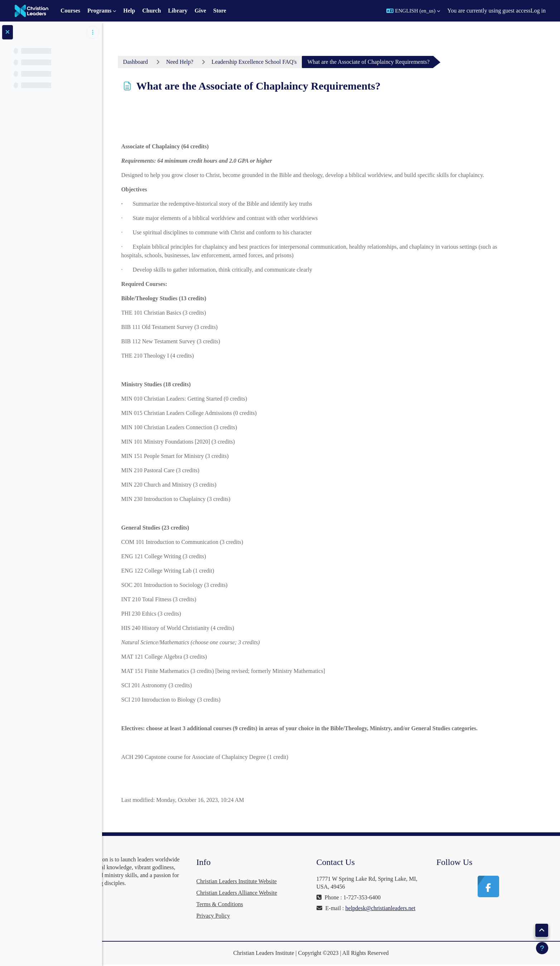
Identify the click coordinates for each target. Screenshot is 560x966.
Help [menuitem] (129, 11)
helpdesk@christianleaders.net (375, 916)
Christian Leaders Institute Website (271, 881)
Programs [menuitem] (99, 11)
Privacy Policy (247, 916)
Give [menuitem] (201, 11)
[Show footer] (542, 948)
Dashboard (158, 62)
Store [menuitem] (220, 11)
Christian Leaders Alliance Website (271, 893)
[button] (413, 11)
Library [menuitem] (178, 11)
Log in (538, 11)
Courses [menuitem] (70, 11)
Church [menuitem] (151, 11)
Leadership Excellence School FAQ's (277, 62)
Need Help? (203, 62)
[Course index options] (93, 32)
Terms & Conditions (254, 904)
